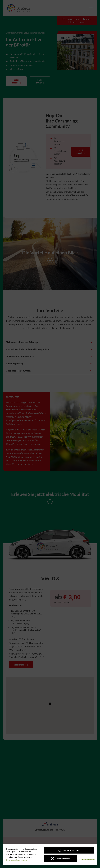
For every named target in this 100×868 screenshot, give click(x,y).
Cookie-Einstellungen (86, 859)
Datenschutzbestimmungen (17, 860)
